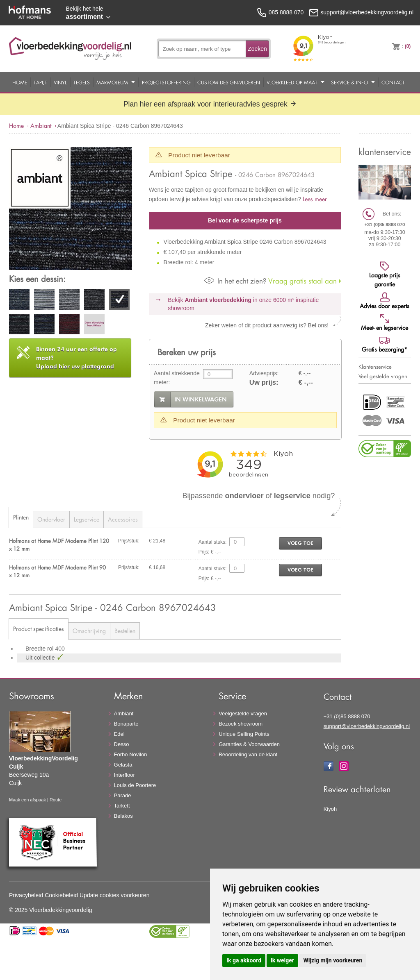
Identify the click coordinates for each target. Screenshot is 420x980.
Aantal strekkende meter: (177, 378)
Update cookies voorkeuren (114, 895)
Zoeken (257, 49)
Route (56, 800)
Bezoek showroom (241, 724)
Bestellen (125, 631)
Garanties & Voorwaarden (249, 744)
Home (20, 82)
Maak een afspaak (27, 800)
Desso (122, 744)
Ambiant (41, 126)
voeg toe (300, 543)
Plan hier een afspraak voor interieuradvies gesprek (210, 104)
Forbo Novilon (131, 754)
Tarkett (122, 806)
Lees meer (315, 199)
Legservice (87, 519)
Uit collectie (41, 658)
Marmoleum (112, 82)
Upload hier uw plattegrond (76, 358)
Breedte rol (40, 649)
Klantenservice (375, 367)
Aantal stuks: (213, 542)
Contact (393, 82)
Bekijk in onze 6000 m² (243, 304)
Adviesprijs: (264, 373)
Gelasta (123, 765)
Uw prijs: (264, 382)
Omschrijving (89, 631)
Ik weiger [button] (282, 960)
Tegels (82, 82)
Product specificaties (39, 629)
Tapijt (40, 82)
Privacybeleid (26, 895)
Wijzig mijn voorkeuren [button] (333, 960)
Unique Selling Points (244, 734)
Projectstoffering (166, 82)
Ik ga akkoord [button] (244, 960)
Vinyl (60, 82)
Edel (119, 734)
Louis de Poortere (135, 785)
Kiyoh (330, 809)
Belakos (123, 816)
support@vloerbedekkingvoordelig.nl (367, 726)
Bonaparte (126, 724)
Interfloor (124, 775)
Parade (123, 795)
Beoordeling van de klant (248, 754)
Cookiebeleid (61, 895)
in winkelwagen (201, 399)
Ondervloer (51, 519)
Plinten (21, 517)
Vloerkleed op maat (292, 82)
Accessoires (123, 519)
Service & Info (349, 82)
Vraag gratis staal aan (270, 281)
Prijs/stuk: (129, 541)
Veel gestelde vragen (383, 376)
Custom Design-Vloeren (229, 82)
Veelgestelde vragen (243, 713)
